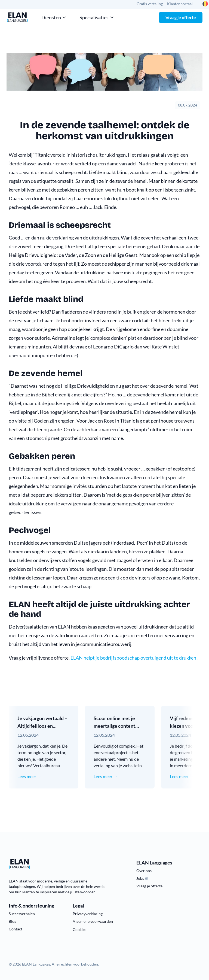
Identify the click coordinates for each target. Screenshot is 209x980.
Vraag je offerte (181, 17)
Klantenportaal (180, 4)
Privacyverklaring (88, 914)
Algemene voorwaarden (93, 921)
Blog (13, 921)
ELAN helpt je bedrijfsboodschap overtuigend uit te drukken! (134, 658)
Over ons (144, 871)
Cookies (79, 929)
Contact (16, 929)
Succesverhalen (22, 914)
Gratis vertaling (150, 4)
